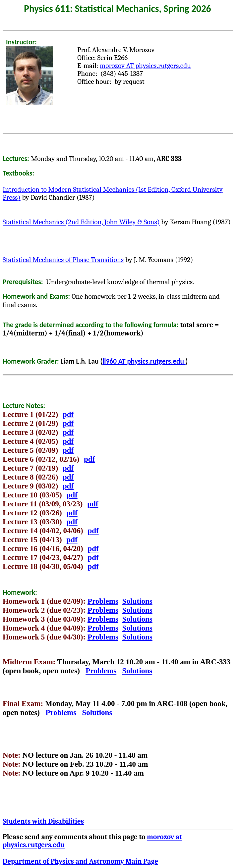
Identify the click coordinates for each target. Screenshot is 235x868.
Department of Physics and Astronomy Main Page (80, 861)
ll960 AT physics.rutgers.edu (144, 361)
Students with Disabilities (43, 821)
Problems (103, 601)
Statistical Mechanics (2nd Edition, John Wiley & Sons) (81, 222)
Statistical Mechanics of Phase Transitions (63, 260)
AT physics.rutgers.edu (145, 66)
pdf (68, 414)
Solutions (137, 601)
